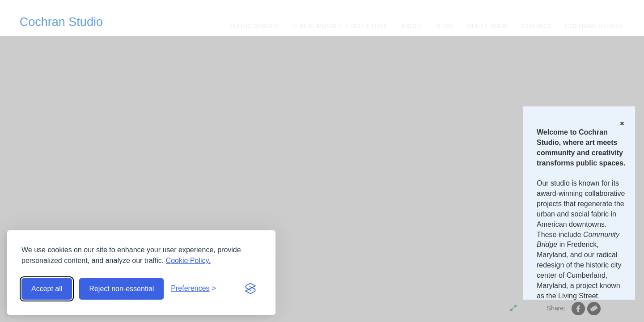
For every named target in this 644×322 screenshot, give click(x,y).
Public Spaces (254, 26)
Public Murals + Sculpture (340, 26)
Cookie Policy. (188, 261)
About (412, 26)
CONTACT (536, 26)
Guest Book (487, 26)
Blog (445, 26)
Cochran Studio (61, 22)
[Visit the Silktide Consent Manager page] (250, 289)
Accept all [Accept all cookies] (47, 289)
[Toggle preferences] (193, 289)
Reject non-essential (121, 289)
